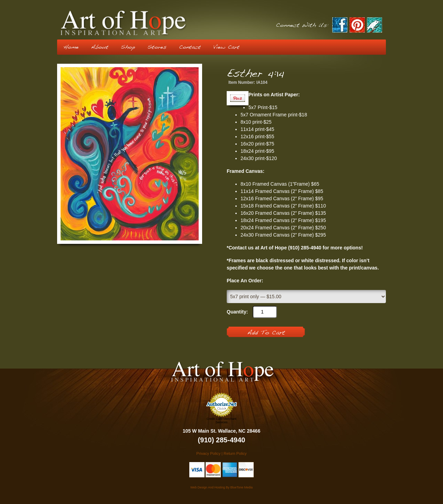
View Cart (226, 47)
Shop (128, 47)
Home (71, 47)
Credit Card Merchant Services (221, 421)
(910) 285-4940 (222, 440)
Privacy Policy (208, 453)
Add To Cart (266, 333)
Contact (190, 47)
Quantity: (237, 312)
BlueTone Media (241, 487)
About (100, 47)
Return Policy (235, 453)
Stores (157, 47)
